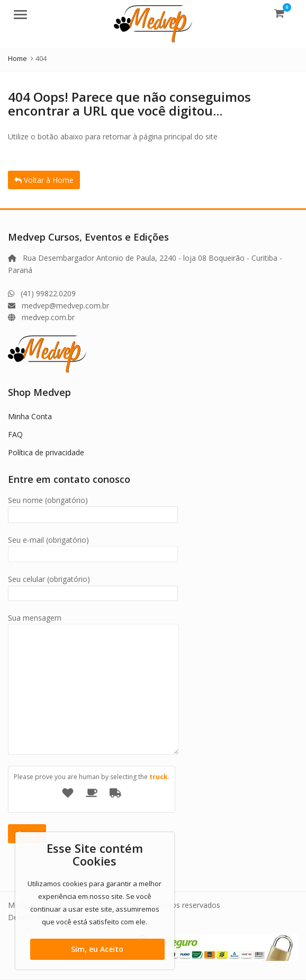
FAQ (15, 434)
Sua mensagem (93, 624)
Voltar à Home (44, 180)
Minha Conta (30, 416)
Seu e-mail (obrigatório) (93, 547)
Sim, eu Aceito (97, 949)
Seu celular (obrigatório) (93, 586)
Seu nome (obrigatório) (93, 507)
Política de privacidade (46, 452)
